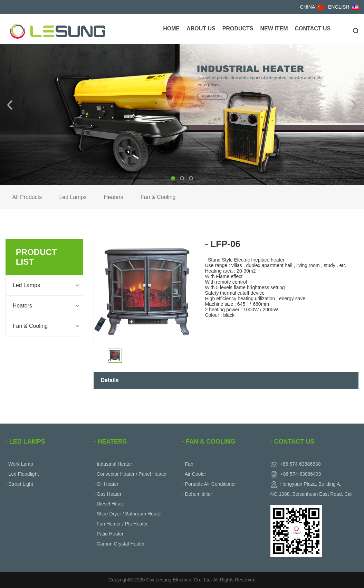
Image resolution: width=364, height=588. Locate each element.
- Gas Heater (107, 494)
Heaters (114, 197)
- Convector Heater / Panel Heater (130, 474)
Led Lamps (73, 197)
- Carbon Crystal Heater (119, 544)
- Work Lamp (19, 464)
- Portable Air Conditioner (209, 484)
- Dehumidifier (197, 494)
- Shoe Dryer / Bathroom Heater (128, 514)
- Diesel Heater (110, 504)
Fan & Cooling (158, 197)
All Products (27, 197)
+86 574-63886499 (300, 474)
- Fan (188, 464)
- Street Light (19, 484)
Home (171, 29)
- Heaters (110, 442)
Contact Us (313, 29)
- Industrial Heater (113, 464)
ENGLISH (339, 7)
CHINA (308, 7)
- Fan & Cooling (209, 442)
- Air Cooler (194, 474)
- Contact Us (293, 442)
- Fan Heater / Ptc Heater (121, 524)
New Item (274, 29)
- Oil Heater (106, 484)
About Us (201, 29)
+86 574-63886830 (300, 464)
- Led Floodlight (22, 474)
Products (238, 29)
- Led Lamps (25, 442)
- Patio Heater (108, 534)
